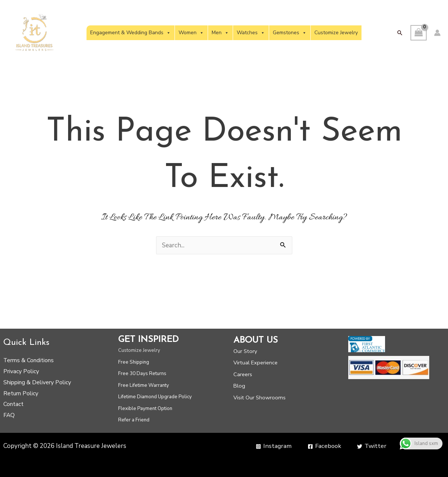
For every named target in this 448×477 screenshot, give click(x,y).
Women (191, 33)
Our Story (245, 351)
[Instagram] (272, 446)
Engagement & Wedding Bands (130, 33)
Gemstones (290, 33)
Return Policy (21, 393)
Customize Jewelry (336, 33)
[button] (400, 33)
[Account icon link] (437, 33)
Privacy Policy (21, 371)
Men (220, 33)
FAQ (9, 415)
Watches (251, 33)
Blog (239, 386)
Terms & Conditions (29, 360)
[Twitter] (372, 446)
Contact (13, 404)
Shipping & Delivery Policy (37, 382)
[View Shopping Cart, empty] (419, 33)
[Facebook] (324, 446)
